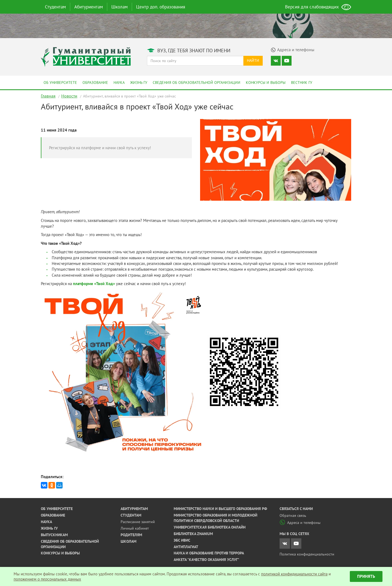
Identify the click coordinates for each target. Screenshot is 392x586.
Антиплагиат (186, 547)
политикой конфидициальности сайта (294, 574)
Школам (120, 7)
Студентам (55, 7)
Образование (95, 83)
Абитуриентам (89, 7)
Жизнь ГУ (139, 83)
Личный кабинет (135, 528)
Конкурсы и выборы (266, 83)
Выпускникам (54, 535)
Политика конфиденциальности (307, 554)
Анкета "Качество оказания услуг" (206, 560)
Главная (48, 96)
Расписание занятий (138, 522)
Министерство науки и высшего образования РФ (220, 509)
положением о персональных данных (47, 579)
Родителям (131, 535)
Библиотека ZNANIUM (193, 534)
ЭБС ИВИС (182, 540)
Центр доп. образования (161, 7)
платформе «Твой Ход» (94, 284)
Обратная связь (293, 515)
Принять (366, 576)
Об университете (60, 83)
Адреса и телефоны (300, 523)
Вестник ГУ (302, 83)
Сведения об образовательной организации (197, 83)
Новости (69, 96)
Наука (119, 83)
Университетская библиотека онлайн (210, 527)
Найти (253, 60)
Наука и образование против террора (209, 553)
